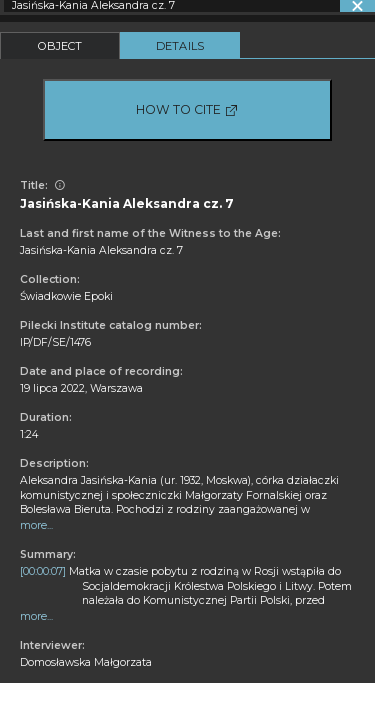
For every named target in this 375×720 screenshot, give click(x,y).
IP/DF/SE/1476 (55, 342)
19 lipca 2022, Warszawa (81, 388)
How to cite (187, 109)
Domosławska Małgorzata (86, 662)
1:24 (29, 434)
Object (60, 46)
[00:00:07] (43, 571)
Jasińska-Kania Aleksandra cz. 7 (101, 250)
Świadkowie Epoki (66, 296)
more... (36, 525)
